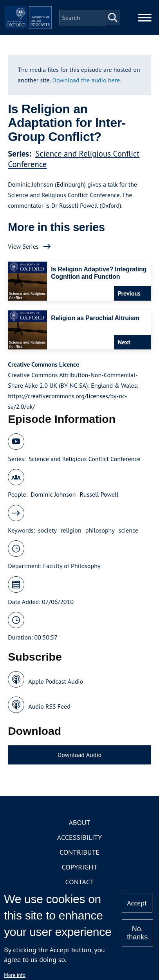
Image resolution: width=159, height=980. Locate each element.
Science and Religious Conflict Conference (84, 459)
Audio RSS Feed (49, 706)
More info (15, 975)
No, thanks (137, 933)
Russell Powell (99, 494)
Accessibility (79, 837)
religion (71, 530)
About (79, 822)
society (47, 530)
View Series (23, 246)
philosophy (100, 530)
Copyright (80, 867)
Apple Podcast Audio (56, 681)
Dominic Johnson (53, 494)
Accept (137, 903)
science (128, 530)
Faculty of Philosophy (72, 566)
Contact (80, 882)
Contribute (79, 852)
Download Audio (79, 755)
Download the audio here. (87, 80)
